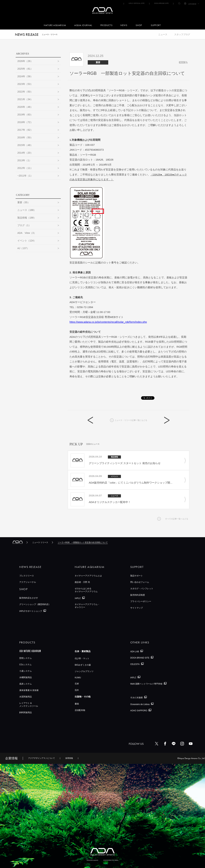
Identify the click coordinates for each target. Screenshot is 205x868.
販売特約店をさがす (29, 598)
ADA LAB (135, 651)
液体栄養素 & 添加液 (29, 690)
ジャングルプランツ (84, 671)
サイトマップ (137, 608)
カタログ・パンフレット (142, 589)
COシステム (25, 665)
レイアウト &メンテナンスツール (29, 705)
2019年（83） (25, 115)
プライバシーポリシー (141, 601)
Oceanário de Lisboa (140, 704)
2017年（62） (25, 130)
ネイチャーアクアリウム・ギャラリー (87, 606)
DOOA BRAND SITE (161, 3)
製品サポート (137, 576)
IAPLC (78, 598)
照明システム (26, 658)
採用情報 (69, 758)
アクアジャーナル (28, 582)
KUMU (78, 678)
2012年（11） (25, 168)
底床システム (26, 684)
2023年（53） (25, 84)
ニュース (163, 34)
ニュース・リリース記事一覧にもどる (131, 420)
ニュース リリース (40, 542)
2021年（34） (25, 99)
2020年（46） (25, 107)
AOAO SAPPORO (139, 711)
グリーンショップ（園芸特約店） (35, 604)
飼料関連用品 (26, 712)
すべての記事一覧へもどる (177, 519)
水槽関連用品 (26, 677)
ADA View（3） (27, 233)
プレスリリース (27, 576)
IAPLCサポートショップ (31, 611)
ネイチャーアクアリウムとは (88, 576)
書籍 (77, 704)
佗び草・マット (82, 659)
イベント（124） (27, 241)
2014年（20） (25, 153)
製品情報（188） (27, 218)
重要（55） (24, 202)
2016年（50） (25, 137)
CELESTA (135, 664)
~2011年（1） (25, 176)
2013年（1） (24, 160)
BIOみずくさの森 (83, 665)
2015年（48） (25, 145)
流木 (77, 690)
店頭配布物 (80, 710)
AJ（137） (23, 248)
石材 (77, 684)
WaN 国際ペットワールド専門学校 (146, 684)
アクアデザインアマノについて (42, 758)
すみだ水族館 (137, 698)
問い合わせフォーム (140, 582)
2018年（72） (25, 122)
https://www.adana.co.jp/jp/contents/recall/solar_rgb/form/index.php (108, 322)
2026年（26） (25, 61)
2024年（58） (25, 76)
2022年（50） (25, 92)
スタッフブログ (182, 34)
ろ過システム (26, 671)
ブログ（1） (24, 225)
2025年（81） (25, 69)
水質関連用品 (26, 697)
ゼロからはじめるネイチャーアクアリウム (86, 590)
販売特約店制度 (138, 595)
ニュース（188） (27, 210)
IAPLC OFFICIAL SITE (136, 3)
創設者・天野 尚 (82, 582)
